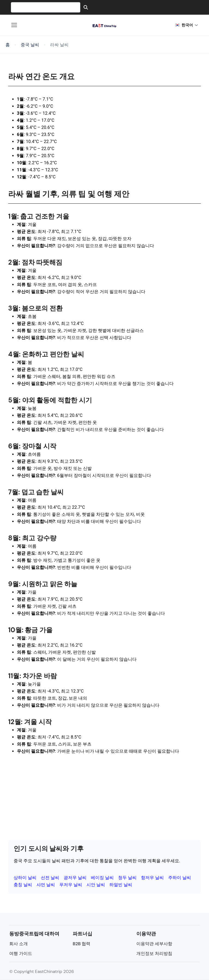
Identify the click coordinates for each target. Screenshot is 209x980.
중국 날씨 (30, 45)
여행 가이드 (21, 953)
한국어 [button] (186, 25)
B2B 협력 (82, 944)
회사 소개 (19, 944)
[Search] (86, 7)
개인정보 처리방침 (154, 953)
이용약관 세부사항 (154, 944)
